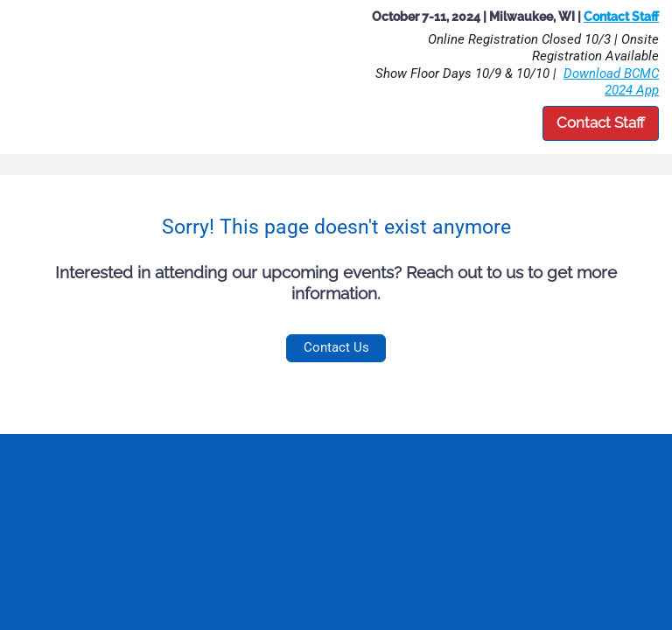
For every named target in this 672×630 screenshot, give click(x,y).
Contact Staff (601, 122)
